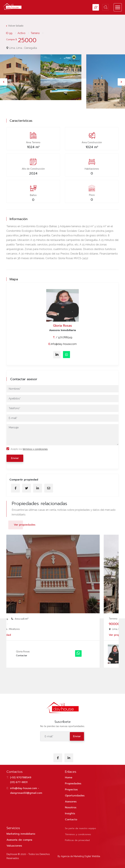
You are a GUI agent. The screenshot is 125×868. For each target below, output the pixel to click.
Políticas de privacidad (77, 840)
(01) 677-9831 (19, 782)
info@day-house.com (63, 344)
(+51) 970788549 (21, 778)
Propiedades (73, 784)
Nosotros (71, 807)
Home (69, 778)
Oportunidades (75, 796)
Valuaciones (14, 846)
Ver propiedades (25, 525)
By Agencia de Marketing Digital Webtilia (79, 856)
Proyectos (71, 790)
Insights (70, 813)
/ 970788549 (63, 337)
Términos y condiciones (78, 834)
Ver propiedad (21, 635)
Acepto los (27, 449)
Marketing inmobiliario (21, 834)
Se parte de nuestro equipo (80, 828)
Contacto (71, 819)
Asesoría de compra (19, 840)
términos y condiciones (35, 449)
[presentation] (4, 82)
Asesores (71, 802)
